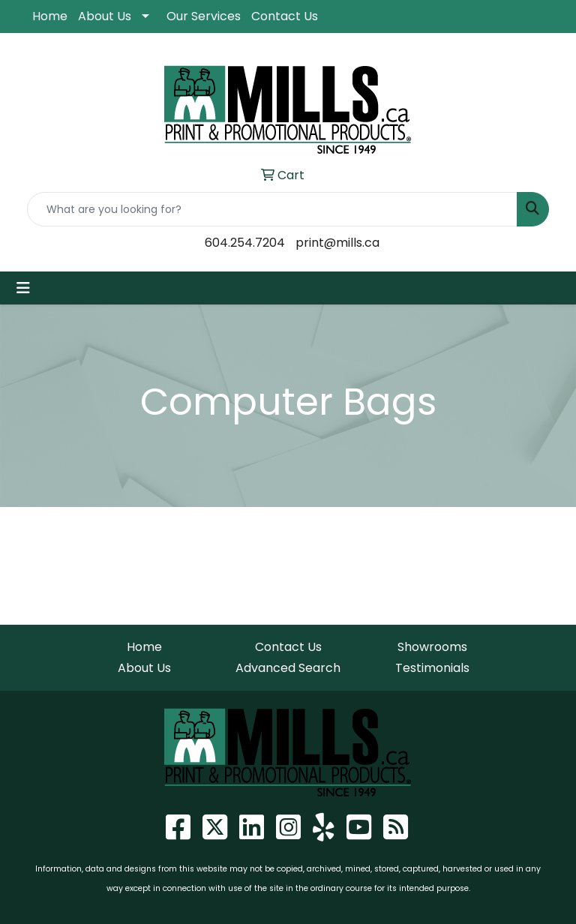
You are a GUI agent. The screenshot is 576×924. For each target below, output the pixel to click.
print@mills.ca (337, 243)
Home (50, 16)
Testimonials (432, 668)
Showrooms (432, 647)
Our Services (204, 16)
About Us (105, 16)
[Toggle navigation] (23, 288)
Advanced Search (288, 668)
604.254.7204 (245, 243)
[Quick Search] (272, 209)
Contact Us (285, 16)
